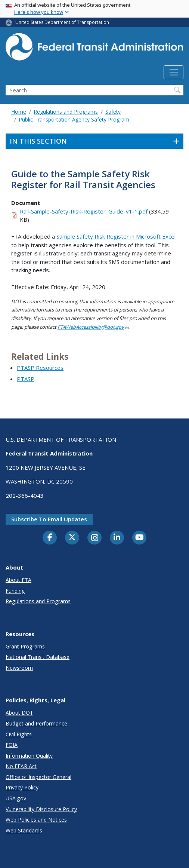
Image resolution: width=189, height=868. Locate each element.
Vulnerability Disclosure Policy (41, 809)
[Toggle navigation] (173, 73)
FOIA (12, 745)
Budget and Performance (36, 723)
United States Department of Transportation (62, 22)
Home (19, 112)
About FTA (18, 580)
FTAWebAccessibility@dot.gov (93, 327)
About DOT (19, 713)
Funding (15, 591)
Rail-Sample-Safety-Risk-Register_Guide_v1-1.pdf (84, 211)
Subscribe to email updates (49, 519)
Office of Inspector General (38, 777)
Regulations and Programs (66, 112)
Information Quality (29, 756)
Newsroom (19, 668)
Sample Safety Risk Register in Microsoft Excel (116, 236)
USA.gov (16, 798)
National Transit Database (38, 657)
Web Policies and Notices (36, 820)
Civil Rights (19, 734)
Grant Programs (25, 646)
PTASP (26, 379)
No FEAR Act (21, 766)
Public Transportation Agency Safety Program (74, 119)
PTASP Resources (40, 368)
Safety (113, 112)
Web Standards (24, 830)
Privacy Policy (22, 787)
